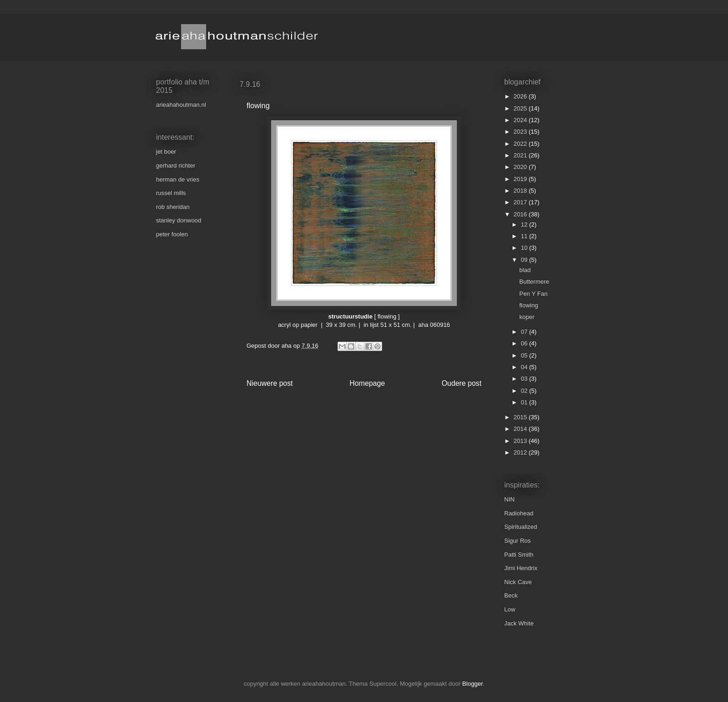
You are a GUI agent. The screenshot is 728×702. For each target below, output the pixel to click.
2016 (521, 214)
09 (525, 260)
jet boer (166, 152)
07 (525, 332)
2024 (521, 120)
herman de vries (178, 179)
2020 (521, 167)
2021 (521, 155)
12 (525, 224)
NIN (509, 499)
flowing (528, 305)
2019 (521, 179)
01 (525, 402)
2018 (521, 191)
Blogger (473, 684)
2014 (521, 429)
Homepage (367, 383)
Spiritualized (521, 527)
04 (525, 367)
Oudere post (461, 383)
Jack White (519, 623)
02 (525, 391)
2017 (521, 202)
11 (525, 236)
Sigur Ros (517, 541)
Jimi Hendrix (521, 568)
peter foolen (172, 234)
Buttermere (534, 282)
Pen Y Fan (533, 294)
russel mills (171, 193)
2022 (521, 144)
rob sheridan (173, 207)
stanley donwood (179, 220)
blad (525, 270)
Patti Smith (519, 555)
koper (527, 317)
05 (525, 355)
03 (525, 379)
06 (525, 343)
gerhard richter (176, 166)
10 (525, 248)
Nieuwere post (270, 383)
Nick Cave (518, 582)
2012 (521, 452)
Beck (511, 595)
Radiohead (519, 513)
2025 (521, 108)
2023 (521, 132)
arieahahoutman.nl (181, 105)
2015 (521, 417)
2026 (521, 96)
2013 (521, 441)
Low (510, 609)
